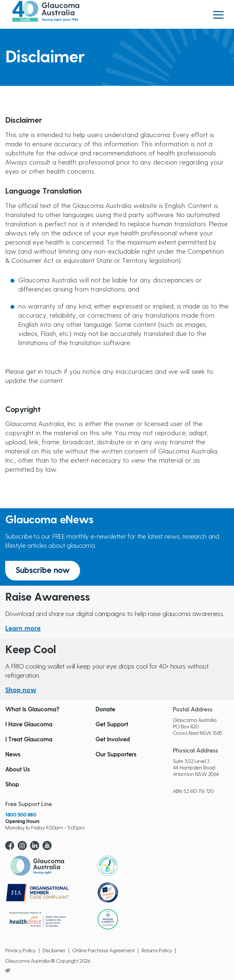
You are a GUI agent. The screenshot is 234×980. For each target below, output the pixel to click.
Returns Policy (157, 951)
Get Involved (113, 740)
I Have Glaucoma (29, 725)
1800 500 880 (21, 815)
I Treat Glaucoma (29, 740)
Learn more (23, 628)
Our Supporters (116, 755)
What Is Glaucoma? (32, 710)
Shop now (21, 690)
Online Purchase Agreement (103, 951)
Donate (105, 710)
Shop (12, 785)
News (13, 755)
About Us (17, 770)
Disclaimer (54, 951)
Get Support (112, 725)
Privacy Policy (20, 951)
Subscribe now (43, 571)
